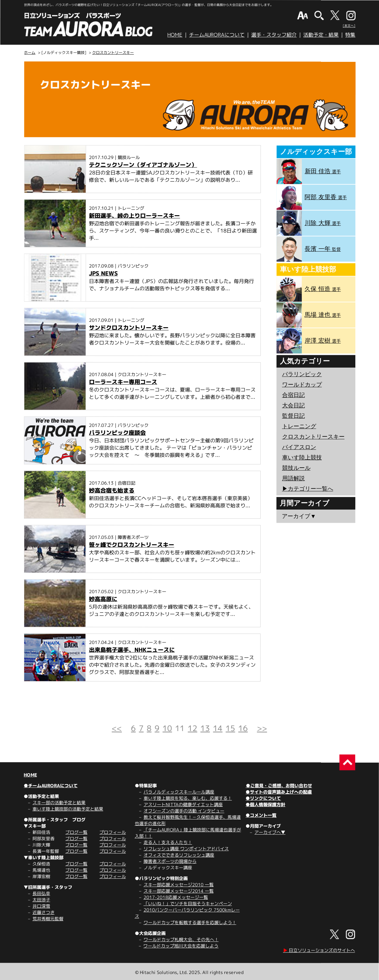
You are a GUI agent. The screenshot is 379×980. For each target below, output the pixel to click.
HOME (175, 35)
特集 (350, 35)
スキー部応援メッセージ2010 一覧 (179, 885)
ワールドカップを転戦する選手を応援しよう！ (190, 922)
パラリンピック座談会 (117, 433)
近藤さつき (44, 912)
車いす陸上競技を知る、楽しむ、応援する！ (188, 798)
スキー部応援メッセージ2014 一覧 (179, 891)
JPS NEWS (103, 273)
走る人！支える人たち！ (168, 842)
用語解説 (293, 478)
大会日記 (293, 405)
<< (117, 728)
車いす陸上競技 (302, 458)
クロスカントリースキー (113, 53)
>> (262, 728)
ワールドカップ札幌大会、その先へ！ (181, 939)
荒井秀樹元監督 (48, 919)
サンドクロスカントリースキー (129, 328)
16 (243, 728)
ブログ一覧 (76, 832)
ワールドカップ (302, 385)
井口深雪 (41, 906)
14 (218, 728)
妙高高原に (103, 599)
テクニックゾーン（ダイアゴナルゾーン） (143, 165)
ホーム (30, 53)
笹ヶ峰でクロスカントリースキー (132, 545)
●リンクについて (263, 798)
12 (192, 728)
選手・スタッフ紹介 (274, 35)
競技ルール (296, 468)
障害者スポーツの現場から (170, 861)
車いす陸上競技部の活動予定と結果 (68, 809)
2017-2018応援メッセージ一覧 (176, 897)
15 (230, 728)
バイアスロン (299, 447)
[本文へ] (349, 26)
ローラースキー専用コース (123, 382)
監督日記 (293, 416)
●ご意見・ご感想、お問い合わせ (279, 785)
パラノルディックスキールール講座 (179, 792)
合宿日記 (293, 395)
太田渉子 (41, 900)
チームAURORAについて (217, 35)
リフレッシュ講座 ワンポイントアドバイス (186, 849)
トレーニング (299, 426)
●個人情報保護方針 (265, 804)
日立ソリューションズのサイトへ (319, 950)
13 (205, 728)
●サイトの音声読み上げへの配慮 (279, 792)
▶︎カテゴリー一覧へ (307, 489)
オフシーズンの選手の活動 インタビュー (184, 811)
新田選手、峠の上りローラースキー (134, 216)
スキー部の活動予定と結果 (59, 803)
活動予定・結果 (321, 35)
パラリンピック (302, 374)
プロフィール (113, 832)
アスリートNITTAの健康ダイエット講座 (183, 804)
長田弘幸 (41, 893)
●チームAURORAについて (51, 785)
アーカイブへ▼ (270, 832)
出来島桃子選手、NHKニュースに (132, 650)
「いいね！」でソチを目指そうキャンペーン (188, 903)
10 (167, 728)
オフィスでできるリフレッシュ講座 (179, 855)
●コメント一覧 (261, 815)
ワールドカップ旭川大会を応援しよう (181, 946)
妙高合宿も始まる (112, 490)
